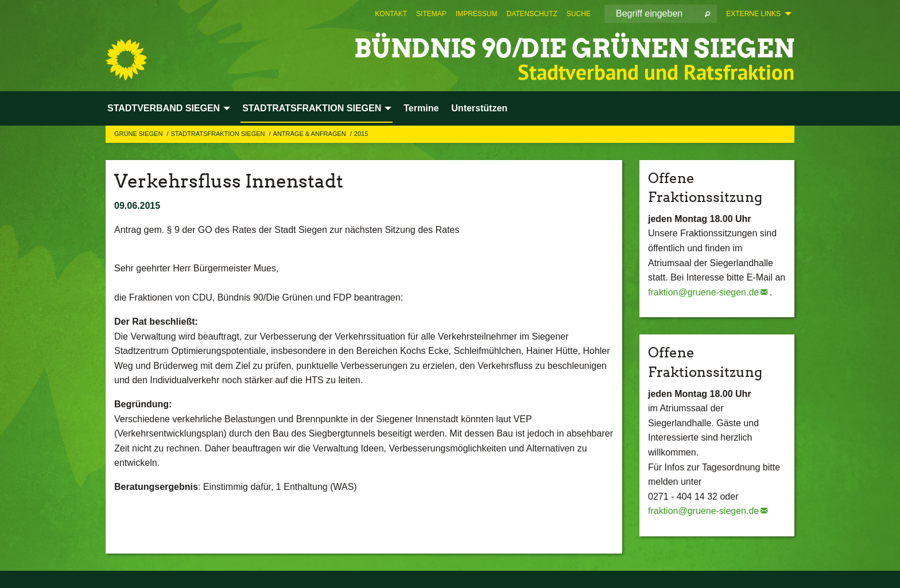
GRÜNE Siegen (139, 134)
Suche (579, 14)
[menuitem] (391, 14)
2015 (361, 134)
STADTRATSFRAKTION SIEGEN (218, 134)
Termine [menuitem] (421, 108)
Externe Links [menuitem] (753, 14)
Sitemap (431, 14)
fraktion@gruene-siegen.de (703, 292)
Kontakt (391, 14)
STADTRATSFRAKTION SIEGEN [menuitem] (312, 108)
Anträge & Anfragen (311, 134)
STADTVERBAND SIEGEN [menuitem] (164, 108)
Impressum (477, 14)
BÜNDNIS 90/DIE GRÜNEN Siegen (574, 48)
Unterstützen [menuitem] (479, 108)
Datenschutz (532, 14)
